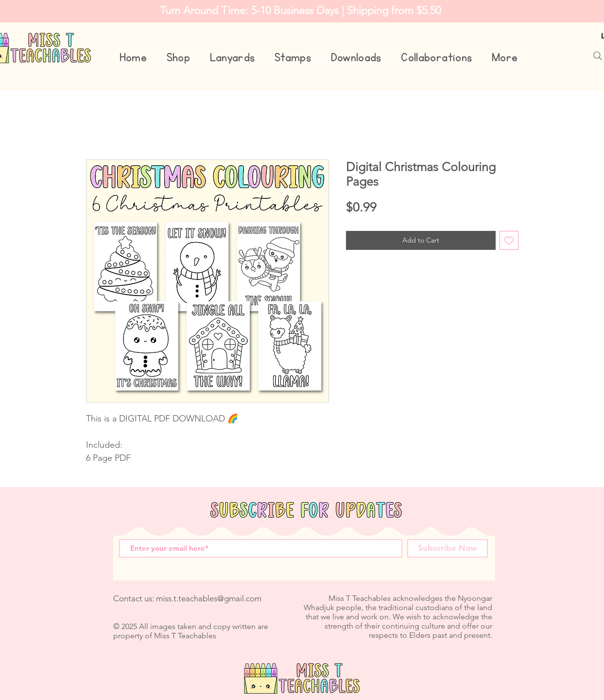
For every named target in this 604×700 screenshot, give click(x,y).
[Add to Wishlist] (509, 240)
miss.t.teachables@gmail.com (209, 598)
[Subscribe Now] (448, 548)
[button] (178, 58)
